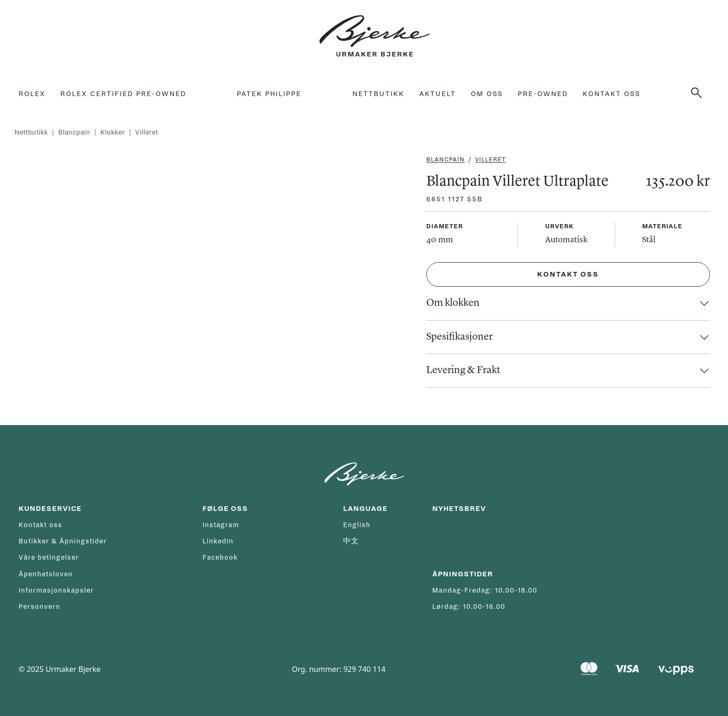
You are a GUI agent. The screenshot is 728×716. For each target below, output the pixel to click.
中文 (351, 541)
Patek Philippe (269, 94)
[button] (700, 93)
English (357, 525)
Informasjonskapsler (56, 590)
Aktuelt (438, 94)
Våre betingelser (49, 557)
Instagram (221, 525)
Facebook (220, 557)
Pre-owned (543, 94)
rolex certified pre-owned (123, 94)
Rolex (32, 94)
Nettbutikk (378, 94)
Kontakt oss (611, 94)
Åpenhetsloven (46, 574)
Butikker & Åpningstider (63, 541)
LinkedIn (218, 541)
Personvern (39, 606)
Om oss (487, 94)
